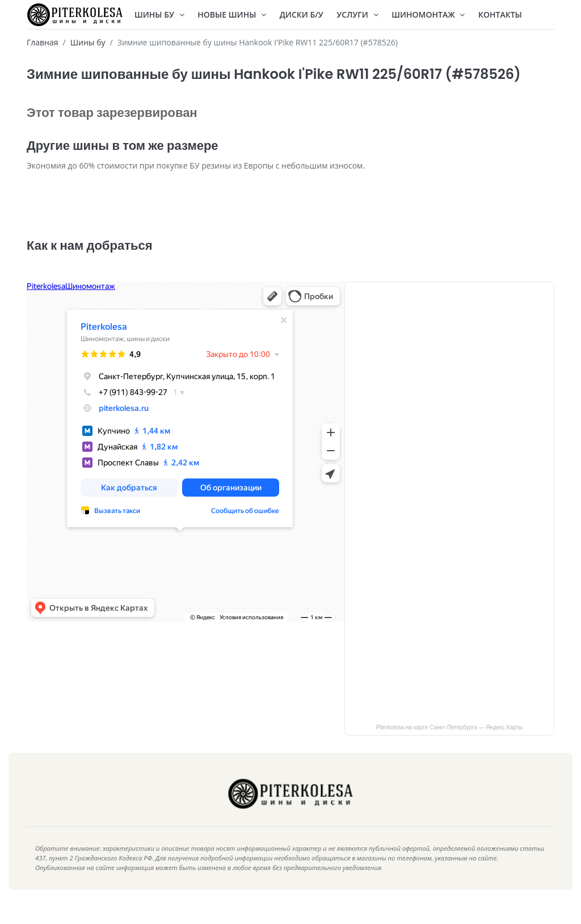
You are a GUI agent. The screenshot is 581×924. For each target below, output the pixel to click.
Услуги (357, 14)
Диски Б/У (302, 14)
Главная (43, 42)
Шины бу (88, 42)
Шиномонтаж (428, 14)
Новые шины (232, 14)
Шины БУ (159, 14)
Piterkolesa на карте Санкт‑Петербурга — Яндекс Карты (450, 744)
